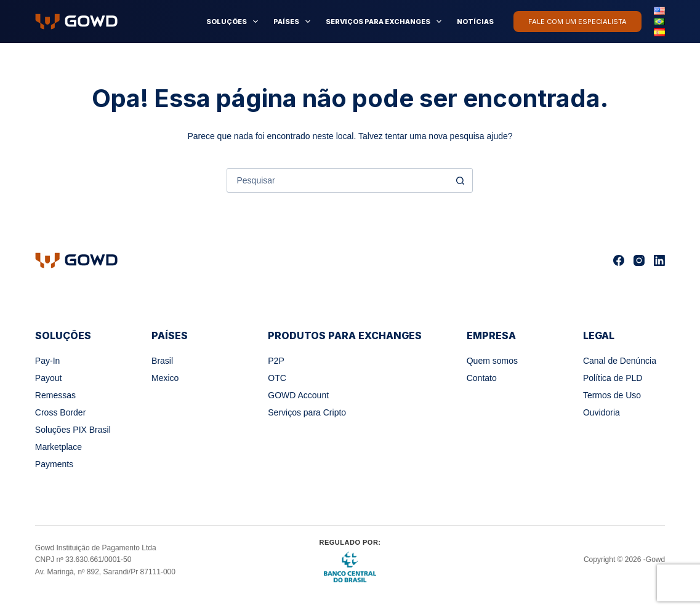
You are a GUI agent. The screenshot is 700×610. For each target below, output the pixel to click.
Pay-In (47, 361)
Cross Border (60, 412)
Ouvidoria (601, 412)
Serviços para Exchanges (386, 22)
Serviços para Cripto (307, 412)
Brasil (162, 361)
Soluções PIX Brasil (73, 430)
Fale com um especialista (577, 22)
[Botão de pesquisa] (460, 180)
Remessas (55, 395)
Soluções (235, 22)
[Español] (659, 32)
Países (294, 22)
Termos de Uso (612, 395)
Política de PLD (613, 378)
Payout (49, 378)
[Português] (659, 22)
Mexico (165, 378)
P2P (276, 361)
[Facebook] (619, 260)
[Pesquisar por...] (337, 180)
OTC (277, 378)
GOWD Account (298, 395)
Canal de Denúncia (620, 361)
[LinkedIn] (659, 260)
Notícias (475, 22)
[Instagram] (639, 260)
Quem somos (492, 361)
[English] (659, 10)
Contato (482, 378)
